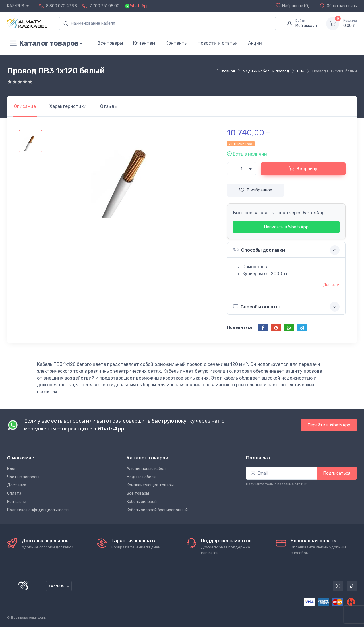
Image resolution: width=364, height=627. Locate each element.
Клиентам (144, 43)
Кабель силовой (142, 502)
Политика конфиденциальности (38, 510)
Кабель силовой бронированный (157, 510)
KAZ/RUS (16, 6)
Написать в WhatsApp (286, 227)
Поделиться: (240, 328)
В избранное (256, 190)
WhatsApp (139, 6)
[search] (167, 23)
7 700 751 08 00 (105, 6)
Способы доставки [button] (259, 250)
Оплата (14, 493)
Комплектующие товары (150, 485)
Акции (255, 43)
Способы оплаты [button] (256, 306)
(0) (293, 6)
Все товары (110, 43)
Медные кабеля (141, 477)
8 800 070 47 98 (62, 6)
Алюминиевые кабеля (147, 469)
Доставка (17, 485)
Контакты (176, 43)
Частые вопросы (23, 477)
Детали (331, 285)
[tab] (68, 106)
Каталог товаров (43, 43)
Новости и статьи (218, 43)
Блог (12, 469)
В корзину (303, 168)
